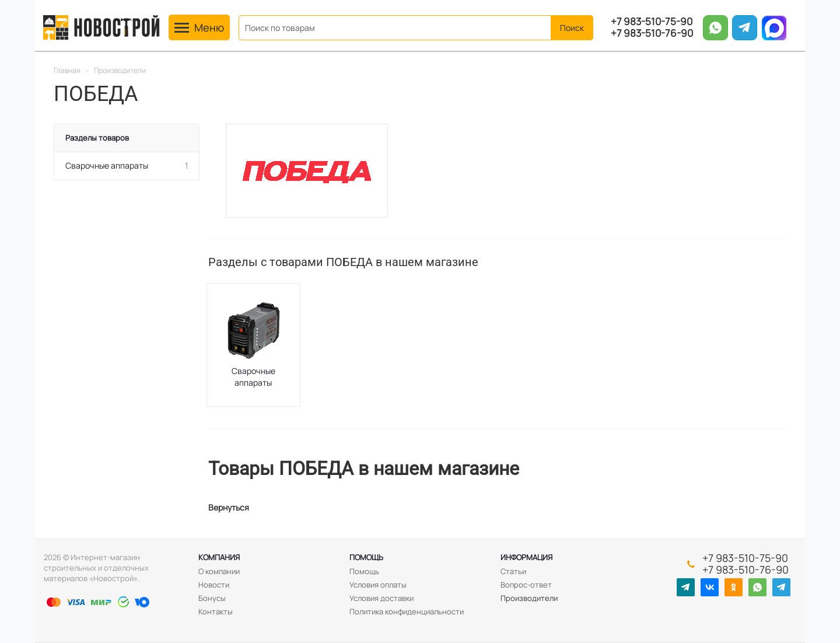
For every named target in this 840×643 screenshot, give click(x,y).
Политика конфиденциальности (407, 611)
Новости (214, 585)
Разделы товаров (97, 138)
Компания (219, 557)
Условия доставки (381, 598)
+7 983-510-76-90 (652, 33)
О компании (219, 571)
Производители (529, 598)
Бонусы (212, 598)
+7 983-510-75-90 (652, 22)
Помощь (366, 557)
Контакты (216, 611)
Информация (526, 557)
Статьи (513, 571)
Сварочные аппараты (253, 377)
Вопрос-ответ (526, 585)
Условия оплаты (378, 585)
